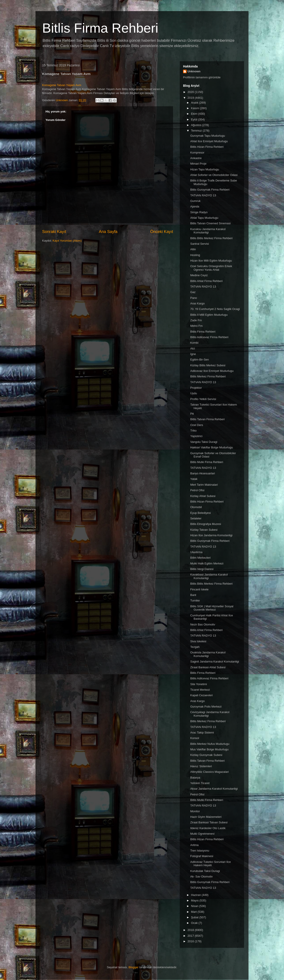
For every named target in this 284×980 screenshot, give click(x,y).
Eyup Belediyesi (200, 513)
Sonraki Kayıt (54, 232)
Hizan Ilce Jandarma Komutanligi (211, 535)
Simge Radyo (199, 212)
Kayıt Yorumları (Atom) (67, 241)
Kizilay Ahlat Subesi (203, 496)
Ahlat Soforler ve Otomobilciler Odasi (214, 175)
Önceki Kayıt (162, 232)
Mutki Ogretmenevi (202, 834)
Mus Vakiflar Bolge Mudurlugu (209, 749)
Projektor (196, 388)
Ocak (195, 923)
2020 (191, 92)
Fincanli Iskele (199, 589)
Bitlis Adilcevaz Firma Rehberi (209, 337)
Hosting (195, 255)
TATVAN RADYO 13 (203, 195)
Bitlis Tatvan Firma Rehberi (207, 419)
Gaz (193, 292)
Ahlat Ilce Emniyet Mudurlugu (209, 141)
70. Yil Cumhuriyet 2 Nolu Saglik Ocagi (215, 309)
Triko (193, 431)
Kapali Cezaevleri (201, 695)
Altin (193, 249)
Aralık (195, 103)
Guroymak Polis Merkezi (206, 707)
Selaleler (196, 518)
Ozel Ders (197, 425)
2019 (191, 98)
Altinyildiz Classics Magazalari (209, 772)
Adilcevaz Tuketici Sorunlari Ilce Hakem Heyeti (210, 864)
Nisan (195, 906)
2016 (191, 941)
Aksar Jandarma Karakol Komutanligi (214, 789)
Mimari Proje (198, 164)
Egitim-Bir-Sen (199, 360)
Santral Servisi (199, 244)
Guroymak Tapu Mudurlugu (208, 136)
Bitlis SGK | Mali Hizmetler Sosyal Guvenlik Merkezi (212, 608)
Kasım (195, 108)
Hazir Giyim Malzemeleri (206, 817)
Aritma (194, 845)
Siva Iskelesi (198, 641)
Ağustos (197, 125)
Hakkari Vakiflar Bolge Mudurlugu (211, 447)
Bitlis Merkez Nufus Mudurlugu (210, 744)
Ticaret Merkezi (200, 690)
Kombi (194, 343)
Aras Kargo (197, 303)
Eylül (195, 119)
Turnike (195, 600)
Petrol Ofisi (197, 490)
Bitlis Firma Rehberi (100, 28)
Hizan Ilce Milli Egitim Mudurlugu (211, 261)
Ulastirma (196, 552)
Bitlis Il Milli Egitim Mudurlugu (209, 315)
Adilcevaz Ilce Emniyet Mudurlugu (212, 371)
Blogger (133, 967)
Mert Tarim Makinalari (204, 485)
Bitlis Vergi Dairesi (202, 569)
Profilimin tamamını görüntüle (202, 77)
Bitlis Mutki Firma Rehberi (207, 462)
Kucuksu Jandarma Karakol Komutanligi (208, 231)
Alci (192, 348)
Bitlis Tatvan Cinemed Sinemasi (210, 223)
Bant (193, 595)
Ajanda (195, 206)
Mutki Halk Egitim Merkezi (207, 563)
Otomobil (196, 507)
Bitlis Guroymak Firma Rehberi (210, 190)
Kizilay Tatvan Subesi (204, 530)
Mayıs (195, 900)
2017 (191, 936)
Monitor (195, 811)
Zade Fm (196, 320)
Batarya (195, 778)
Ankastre (196, 158)
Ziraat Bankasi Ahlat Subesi (208, 667)
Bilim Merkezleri (200, 558)
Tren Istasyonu (200, 851)
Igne (193, 354)
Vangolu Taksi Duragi (204, 442)
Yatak (194, 479)
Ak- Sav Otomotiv (201, 876)
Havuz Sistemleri (201, 766)
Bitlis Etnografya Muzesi (206, 524)
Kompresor (197, 153)
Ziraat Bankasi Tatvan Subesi (209, 822)
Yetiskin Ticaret (200, 783)
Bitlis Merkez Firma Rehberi (208, 376)
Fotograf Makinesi (202, 856)
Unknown (194, 71)
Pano (193, 298)
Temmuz (197, 131)
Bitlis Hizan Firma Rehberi (207, 147)
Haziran (196, 895)
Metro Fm (196, 326)
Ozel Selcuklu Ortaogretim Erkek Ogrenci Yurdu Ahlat (211, 268)
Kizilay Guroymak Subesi (206, 755)
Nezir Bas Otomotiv (203, 624)
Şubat (195, 917)
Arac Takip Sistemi (202, 733)
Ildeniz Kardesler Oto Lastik (208, 828)
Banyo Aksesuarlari (202, 473)
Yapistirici (196, 436)
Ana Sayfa (108, 232)
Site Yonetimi (198, 684)
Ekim (195, 114)
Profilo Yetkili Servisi (203, 399)
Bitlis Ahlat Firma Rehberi (206, 281)
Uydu (193, 393)
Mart (194, 912)
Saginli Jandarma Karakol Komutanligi (215, 662)
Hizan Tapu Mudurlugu (205, 169)
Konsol (195, 738)
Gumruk (195, 201)
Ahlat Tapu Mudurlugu (204, 218)
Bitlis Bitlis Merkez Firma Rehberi (211, 238)
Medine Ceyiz (199, 275)
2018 (191, 930)
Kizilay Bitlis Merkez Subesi (208, 365)
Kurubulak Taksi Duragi (205, 871)
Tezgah (195, 647)
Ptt (192, 414)
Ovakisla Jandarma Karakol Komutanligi (208, 654)
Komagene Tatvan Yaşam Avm (62, 85)
